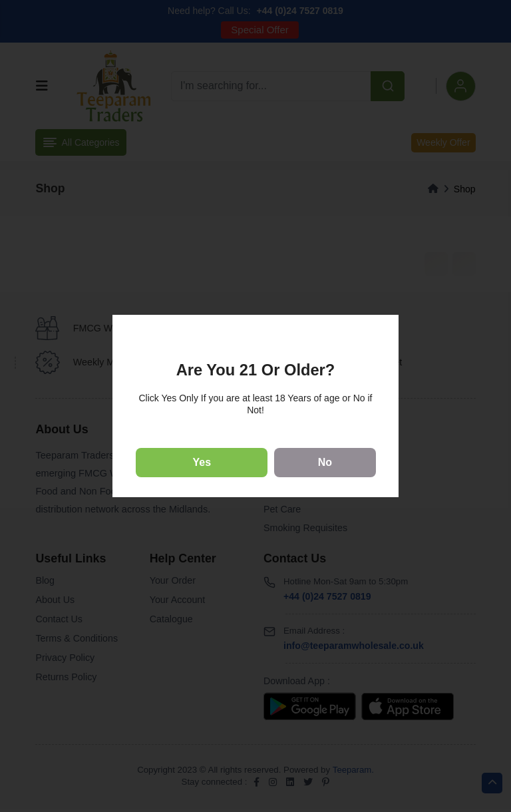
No (325, 462)
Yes (202, 462)
